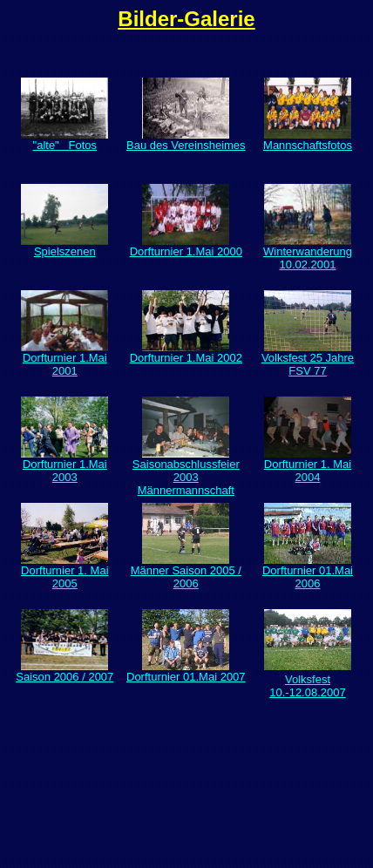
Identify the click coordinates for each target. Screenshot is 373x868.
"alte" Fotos (65, 145)
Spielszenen (64, 246)
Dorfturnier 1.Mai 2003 (64, 465)
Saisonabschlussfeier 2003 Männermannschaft (186, 472)
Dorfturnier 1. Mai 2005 (64, 572)
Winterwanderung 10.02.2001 (308, 253)
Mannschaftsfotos (308, 140)
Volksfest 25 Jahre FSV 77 (308, 359)
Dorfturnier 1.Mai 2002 (186, 353)
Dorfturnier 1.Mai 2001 (64, 359)
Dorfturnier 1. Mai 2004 (308, 465)
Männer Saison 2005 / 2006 (186, 572)
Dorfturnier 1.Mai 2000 (186, 246)
